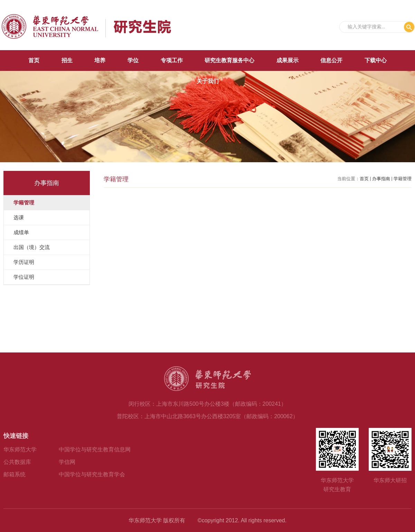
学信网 (67, 462)
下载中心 (376, 60)
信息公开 (331, 60)
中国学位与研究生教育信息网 (95, 450)
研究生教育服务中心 (229, 60)
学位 (133, 60)
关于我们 (208, 81)
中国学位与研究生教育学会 (92, 474)
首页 (34, 60)
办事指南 (381, 179)
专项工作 (172, 60)
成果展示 (287, 60)
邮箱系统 (15, 474)
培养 (100, 60)
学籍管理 (403, 179)
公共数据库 (17, 462)
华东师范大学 (20, 450)
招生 (67, 60)
